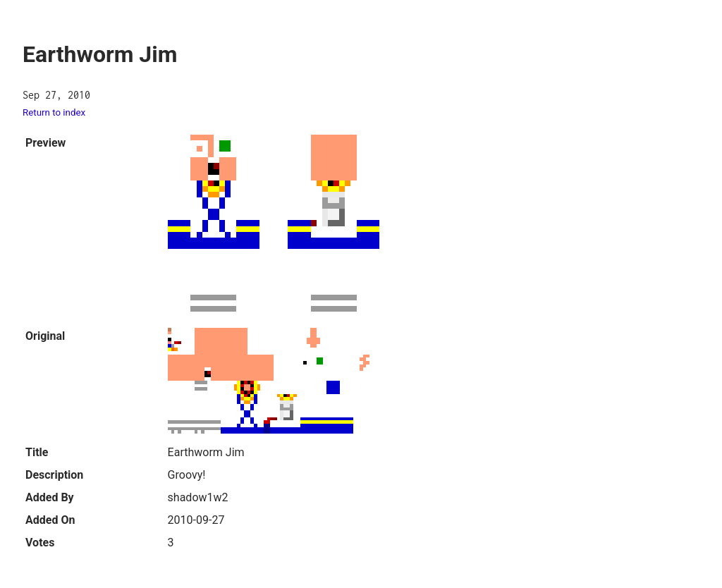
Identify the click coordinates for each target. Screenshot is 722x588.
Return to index (54, 112)
